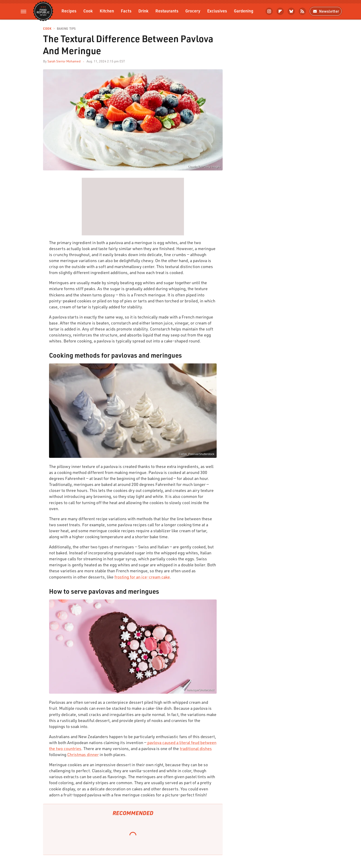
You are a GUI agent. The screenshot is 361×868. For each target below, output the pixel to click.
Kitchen (107, 11)
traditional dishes (196, 748)
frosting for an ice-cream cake (142, 577)
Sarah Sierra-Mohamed (64, 61)
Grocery (193, 11)
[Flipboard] (280, 11)
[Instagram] (269, 11)
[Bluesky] (291, 11)
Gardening (244, 11)
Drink (143, 11)
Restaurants (167, 11)
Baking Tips (66, 29)
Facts (126, 11)
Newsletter (326, 11)
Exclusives (217, 11)
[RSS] (302, 11)
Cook (88, 11)
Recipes (69, 11)
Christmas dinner (83, 754)
